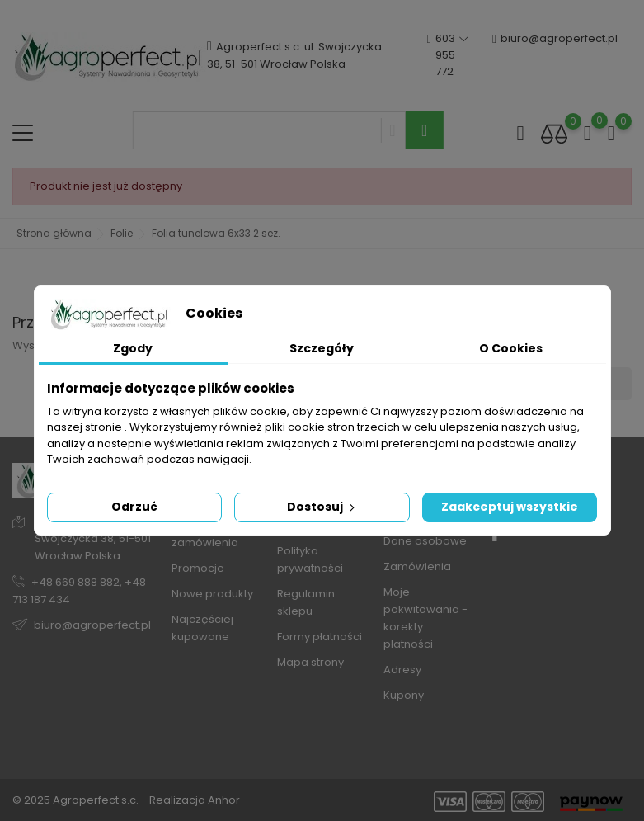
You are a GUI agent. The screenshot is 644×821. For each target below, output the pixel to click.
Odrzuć (134, 507)
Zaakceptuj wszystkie (510, 507)
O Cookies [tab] (511, 348)
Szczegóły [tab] (322, 348)
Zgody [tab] (133, 348)
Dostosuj (322, 507)
